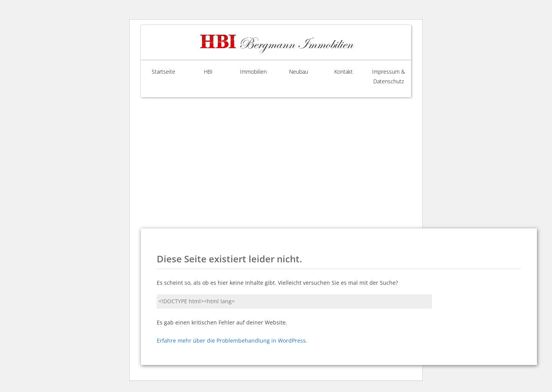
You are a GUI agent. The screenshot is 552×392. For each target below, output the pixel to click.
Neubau (299, 72)
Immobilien (253, 72)
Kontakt (344, 72)
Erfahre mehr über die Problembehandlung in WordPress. (232, 340)
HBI (208, 72)
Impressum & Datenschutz (389, 76)
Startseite (163, 72)
